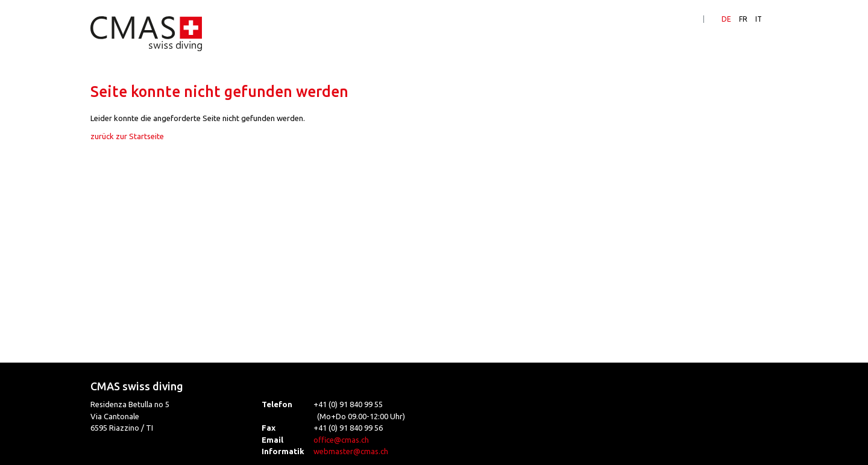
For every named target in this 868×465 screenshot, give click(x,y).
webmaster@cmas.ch (351, 451)
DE (726, 19)
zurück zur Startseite (127, 136)
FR (743, 19)
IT (759, 19)
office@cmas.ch (341, 440)
